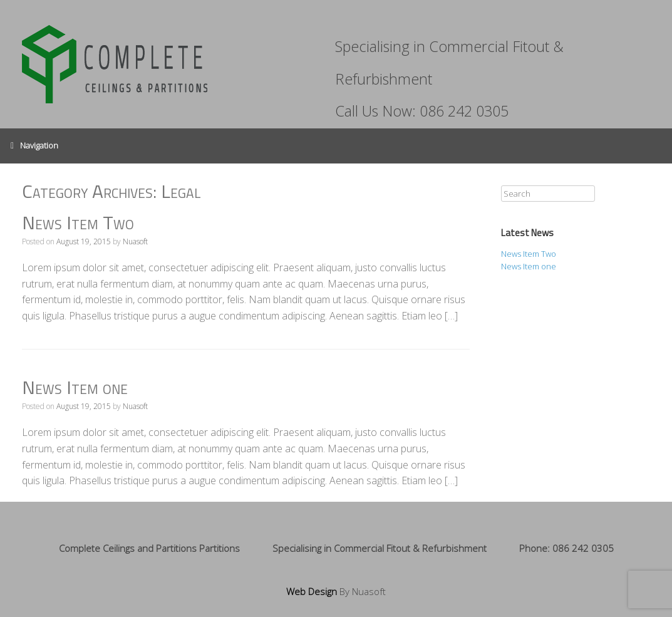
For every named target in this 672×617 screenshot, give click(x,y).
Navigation (34, 146)
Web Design (312, 591)
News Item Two (78, 222)
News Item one (75, 387)
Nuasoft (135, 241)
